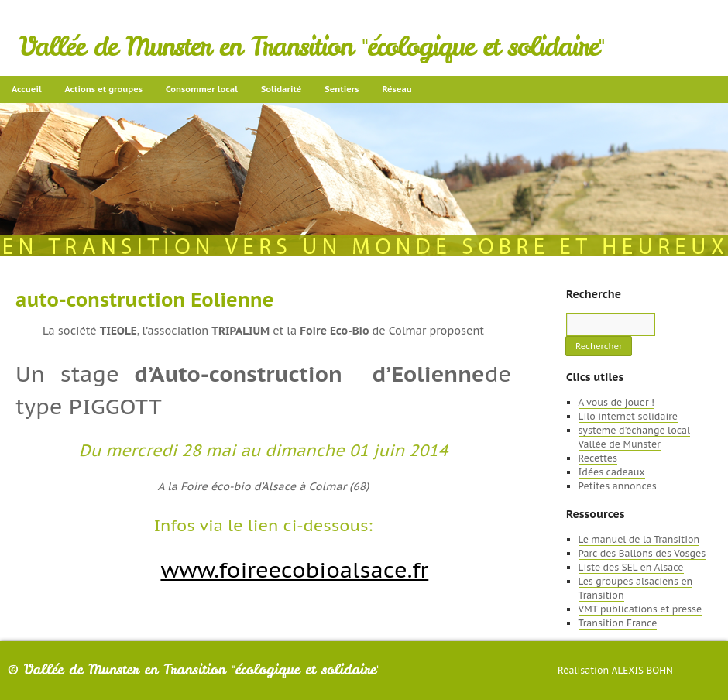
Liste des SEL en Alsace (631, 567)
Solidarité (281, 89)
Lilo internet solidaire (628, 416)
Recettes (598, 458)
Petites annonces (618, 486)
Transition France (618, 623)
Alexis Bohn (642, 670)
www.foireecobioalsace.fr (294, 570)
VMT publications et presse (640, 609)
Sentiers (342, 89)
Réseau (397, 89)
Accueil (27, 89)
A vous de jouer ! (616, 402)
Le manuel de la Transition (639, 539)
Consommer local (202, 89)
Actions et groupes (104, 89)
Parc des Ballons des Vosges (642, 553)
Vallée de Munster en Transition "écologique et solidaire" (312, 46)
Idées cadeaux (612, 472)
